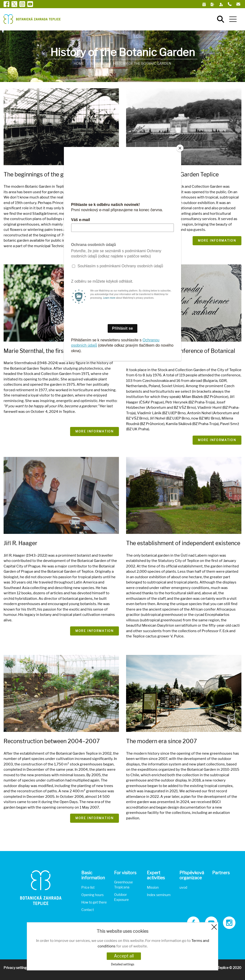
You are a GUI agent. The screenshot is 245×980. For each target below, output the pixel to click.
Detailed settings (123, 964)
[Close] (180, 148)
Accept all (124, 956)
